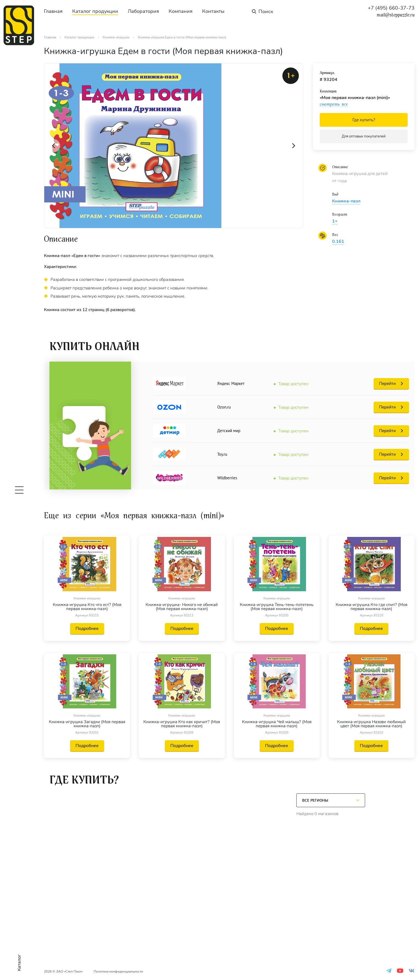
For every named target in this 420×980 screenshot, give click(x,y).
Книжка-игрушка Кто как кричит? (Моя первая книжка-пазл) (182, 724)
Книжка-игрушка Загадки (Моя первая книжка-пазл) (87, 724)
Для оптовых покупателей (364, 136)
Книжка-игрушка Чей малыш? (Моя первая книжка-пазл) (277, 724)
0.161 (338, 241)
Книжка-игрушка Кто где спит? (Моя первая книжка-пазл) (372, 607)
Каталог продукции (95, 11)
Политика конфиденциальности (118, 971)
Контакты (213, 11)
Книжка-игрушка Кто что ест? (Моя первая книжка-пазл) (87, 607)
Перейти (387, 384)
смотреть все (334, 104)
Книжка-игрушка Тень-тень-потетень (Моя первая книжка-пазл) (277, 607)
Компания (181, 11)
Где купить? (364, 120)
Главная (53, 11)
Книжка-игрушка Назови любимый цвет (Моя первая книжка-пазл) (371, 724)
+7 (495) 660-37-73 (391, 8)
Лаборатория (143, 11)
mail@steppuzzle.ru (396, 15)
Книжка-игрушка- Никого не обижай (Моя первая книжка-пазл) (182, 607)
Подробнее (87, 629)
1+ (335, 221)
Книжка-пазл (346, 201)
